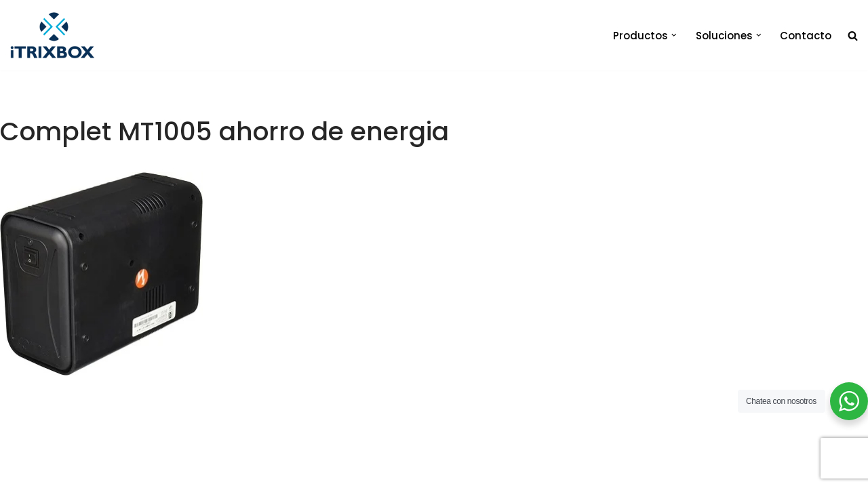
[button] (674, 35)
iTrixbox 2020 (198, 471)
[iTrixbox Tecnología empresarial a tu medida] (53, 35)
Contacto (806, 36)
